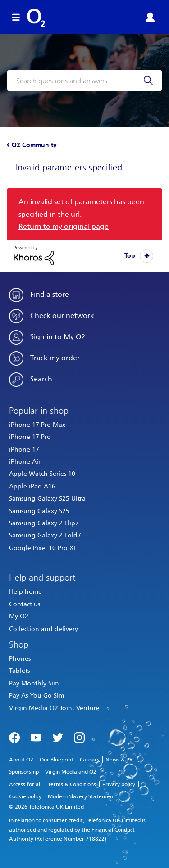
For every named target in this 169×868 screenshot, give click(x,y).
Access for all (25, 784)
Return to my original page (64, 226)
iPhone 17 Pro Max (37, 425)
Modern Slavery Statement (82, 796)
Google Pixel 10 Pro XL (43, 548)
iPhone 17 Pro (30, 437)
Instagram (79, 737)
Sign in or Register (150, 17)
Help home (25, 592)
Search (41, 379)
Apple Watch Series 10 (42, 474)
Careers (89, 760)
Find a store (50, 294)
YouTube (36, 737)
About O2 (21, 760)
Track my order (55, 358)
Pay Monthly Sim (34, 683)
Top (130, 256)
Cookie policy (25, 796)
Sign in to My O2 (58, 337)
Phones (20, 659)
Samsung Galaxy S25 (39, 511)
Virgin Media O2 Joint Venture (54, 708)
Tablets (19, 671)
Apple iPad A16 (32, 486)
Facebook (14, 737)
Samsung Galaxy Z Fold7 (45, 535)
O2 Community (34, 145)
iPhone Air (25, 462)
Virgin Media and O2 (71, 772)
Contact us (25, 604)
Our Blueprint (57, 760)
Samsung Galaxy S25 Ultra (47, 499)
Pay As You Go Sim (37, 696)
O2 (36, 18)
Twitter (58, 737)
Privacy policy (119, 784)
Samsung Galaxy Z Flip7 (44, 523)
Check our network (62, 315)
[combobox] (84, 81)
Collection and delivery (43, 629)
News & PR (119, 760)
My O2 (19, 616)
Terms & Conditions (72, 784)
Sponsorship (24, 772)
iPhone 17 (24, 450)
